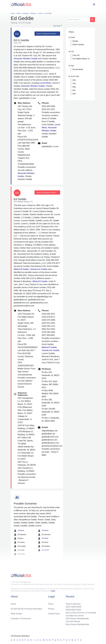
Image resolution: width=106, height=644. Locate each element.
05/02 (79, 610)
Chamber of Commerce (21, 619)
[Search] (78, 20)
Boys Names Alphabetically (77, 624)
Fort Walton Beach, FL (81, 59)
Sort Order (57, 26)
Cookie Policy (54, 614)
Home (13, 604)
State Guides (16, 614)
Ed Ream (19, 531)
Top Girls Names (73, 621)
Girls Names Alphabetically (77, 619)
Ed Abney (43, 538)
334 (74, 80)
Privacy (51, 609)
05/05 (79, 607)
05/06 (73, 607)
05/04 (68, 610)
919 (74, 94)
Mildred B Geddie (21, 269)
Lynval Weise (45, 83)
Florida (75, 41)
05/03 (73, 610)
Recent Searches (73, 604)
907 (74, 90)
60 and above (78, 69)
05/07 (68, 607)
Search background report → (47, 34)
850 (74, 87)
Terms (51, 604)
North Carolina (78, 45)
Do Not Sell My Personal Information (26, 609)
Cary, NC (76, 55)
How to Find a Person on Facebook (81, 613)
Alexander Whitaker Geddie (26, 59)
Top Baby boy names (75, 616)
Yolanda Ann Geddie (39, 269)
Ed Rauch (43, 531)
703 (74, 83)
